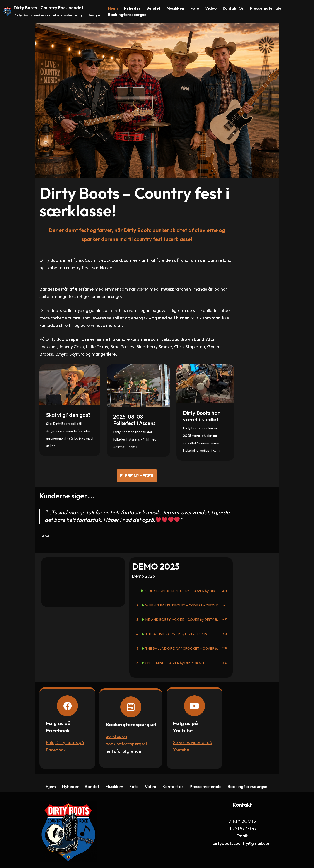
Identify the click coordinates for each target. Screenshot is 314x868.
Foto (195, 8)
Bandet (154, 8)
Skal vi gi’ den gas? (62, 429)
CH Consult (44, 862)
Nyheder (132, 8)
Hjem (113, 8)
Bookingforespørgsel (128, 15)
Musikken (176, 8)
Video (211, 8)
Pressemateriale (267, 8)
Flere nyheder (157, 483)
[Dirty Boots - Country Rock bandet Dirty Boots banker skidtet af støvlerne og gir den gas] (52, 11)
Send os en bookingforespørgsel (156, 729)
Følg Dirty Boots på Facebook (69, 729)
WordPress (89, 862)
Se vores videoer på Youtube (237, 729)
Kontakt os (234, 8)
